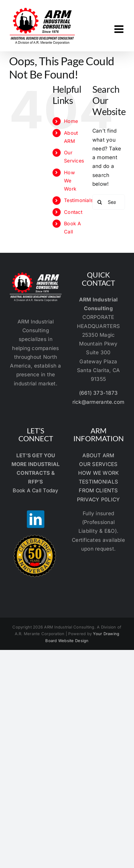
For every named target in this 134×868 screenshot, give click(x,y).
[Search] (100, 202)
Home (71, 121)
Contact (73, 212)
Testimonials (78, 200)
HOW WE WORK (99, 473)
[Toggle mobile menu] (120, 29)
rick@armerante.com (99, 402)
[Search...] (109, 202)
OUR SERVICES (98, 464)
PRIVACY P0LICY (99, 500)
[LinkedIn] (36, 519)
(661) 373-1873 (99, 393)
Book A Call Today (35, 490)
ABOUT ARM (98, 455)
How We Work (70, 181)
